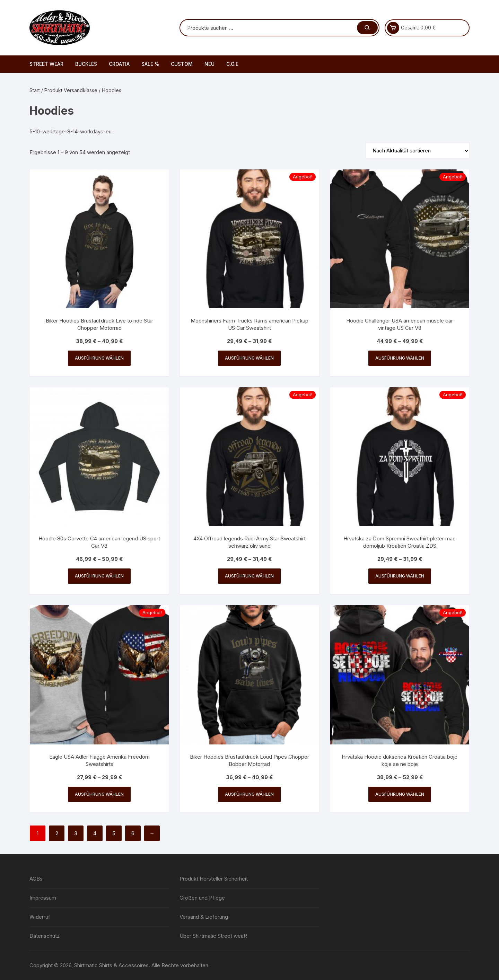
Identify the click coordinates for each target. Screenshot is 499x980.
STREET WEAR (46, 64)
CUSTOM (182, 64)
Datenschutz (45, 936)
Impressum (43, 898)
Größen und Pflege (202, 898)
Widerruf (40, 917)
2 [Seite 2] (57, 833)
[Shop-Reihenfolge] (418, 151)
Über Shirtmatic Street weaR (213, 936)
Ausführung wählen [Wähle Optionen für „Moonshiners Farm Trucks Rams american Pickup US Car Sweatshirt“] (249, 358)
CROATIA (119, 64)
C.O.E (232, 64)
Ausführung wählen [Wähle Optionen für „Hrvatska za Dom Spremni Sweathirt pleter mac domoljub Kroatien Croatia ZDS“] (400, 576)
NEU (209, 64)
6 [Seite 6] (133, 833)
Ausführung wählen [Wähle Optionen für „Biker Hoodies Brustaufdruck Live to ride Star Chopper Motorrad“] (99, 358)
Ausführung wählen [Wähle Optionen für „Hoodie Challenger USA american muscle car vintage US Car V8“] (400, 358)
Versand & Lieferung (204, 917)
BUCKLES (86, 64)
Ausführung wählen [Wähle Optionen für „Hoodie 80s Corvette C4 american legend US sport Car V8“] (99, 576)
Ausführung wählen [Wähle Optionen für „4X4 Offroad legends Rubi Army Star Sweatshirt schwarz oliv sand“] (249, 576)
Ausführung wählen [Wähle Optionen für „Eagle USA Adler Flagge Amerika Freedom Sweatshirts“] (99, 794)
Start (35, 90)
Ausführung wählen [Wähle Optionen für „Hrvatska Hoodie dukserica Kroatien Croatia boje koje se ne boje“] (400, 794)
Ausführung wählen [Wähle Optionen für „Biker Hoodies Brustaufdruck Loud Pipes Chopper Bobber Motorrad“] (249, 794)
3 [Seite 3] (76, 833)
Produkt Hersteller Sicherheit (214, 879)
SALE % (150, 64)
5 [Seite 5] (114, 833)
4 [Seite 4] (95, 833)
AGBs (36, 879)
